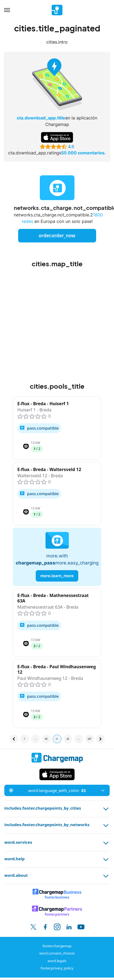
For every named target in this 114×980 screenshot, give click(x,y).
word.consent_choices (57, 953)
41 (57, 739)
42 (68, 739)
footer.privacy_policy (57, 968)
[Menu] (7, 10)
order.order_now (57, 236)
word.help (57, 859)
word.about (57, 876)
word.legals (57, 961)
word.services (57, 843)
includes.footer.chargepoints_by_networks (57, 825)
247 (90, 739)
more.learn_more (57, 576)
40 (46, 739)
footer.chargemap (57, 946)
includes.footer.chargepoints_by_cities (57, 809)
